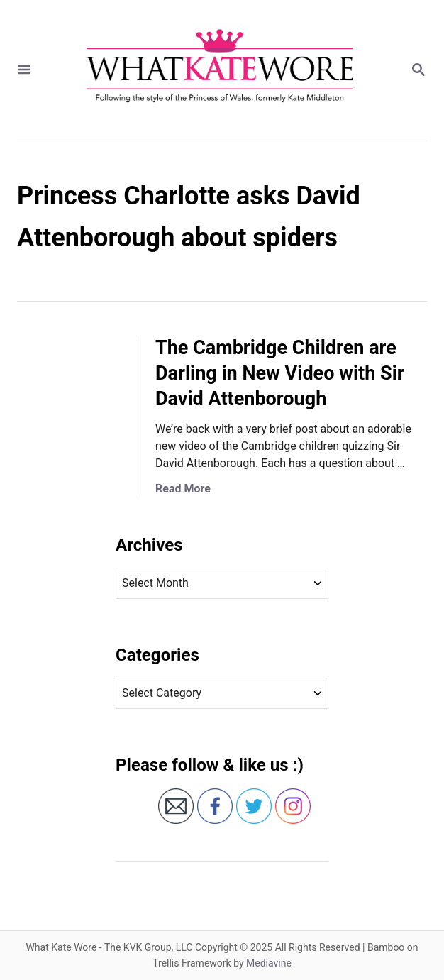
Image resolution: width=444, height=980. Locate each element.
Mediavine (269, 963)
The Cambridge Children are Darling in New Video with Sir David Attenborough (280, 373)
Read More (183, 489)
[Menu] (24, 71)
